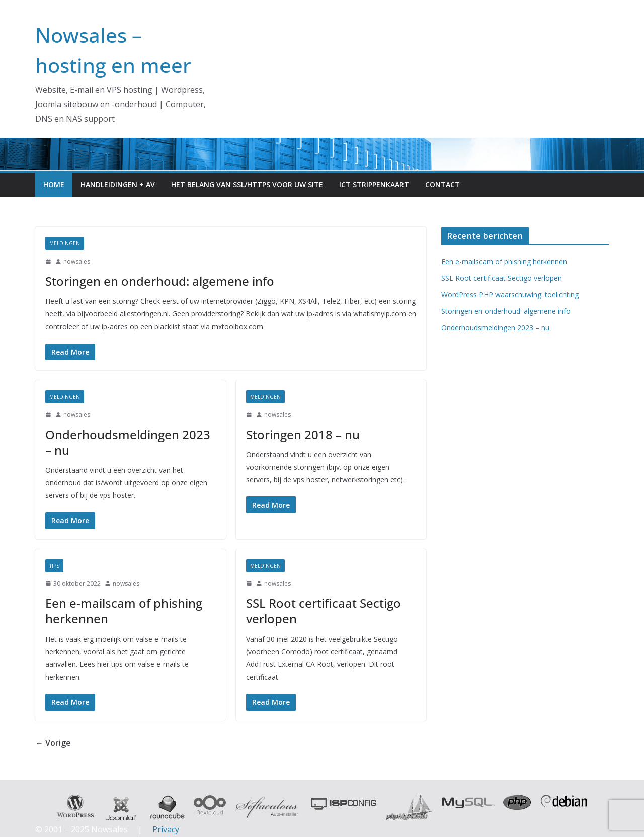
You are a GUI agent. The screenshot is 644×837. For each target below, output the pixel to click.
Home (54, 184)
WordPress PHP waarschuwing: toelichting (510, 295)
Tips (54, 566)
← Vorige (53, 743)
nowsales (77, 261)
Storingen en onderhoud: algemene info (160, 281)
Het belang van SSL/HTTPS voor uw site (247, 184)
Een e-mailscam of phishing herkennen (124, 611)
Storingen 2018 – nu (303, 434)
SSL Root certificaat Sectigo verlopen (324, 611)
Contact (442, 184)
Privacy (166, 829)
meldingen (65, 243)
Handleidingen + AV (118, 184)
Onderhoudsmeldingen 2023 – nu (128, 442)
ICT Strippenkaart (374, 184)
